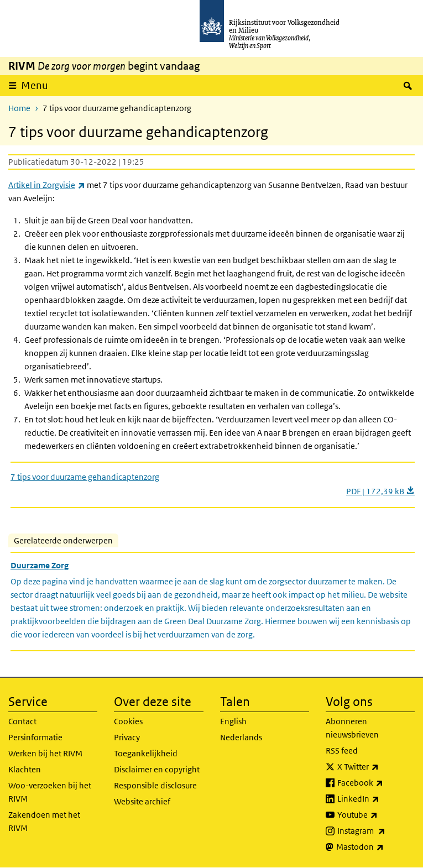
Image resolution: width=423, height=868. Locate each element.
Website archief (142, 801)
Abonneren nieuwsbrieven (352, 728)
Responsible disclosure (155, 785)
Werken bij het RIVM (45, 753)
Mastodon (375, 847)
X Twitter (376, 767)
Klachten (25, 769)
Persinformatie (35, 737)
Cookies (128, 721)
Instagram (376, 831)
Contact (22, 721)
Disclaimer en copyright (157, 769)
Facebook (376, 783)
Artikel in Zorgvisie (47, 185)
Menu (35, 85)
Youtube (376, 815)
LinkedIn (376, 799)
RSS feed (342, 751)
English (233, 721)
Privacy (127, 737)
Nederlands (241, 737)
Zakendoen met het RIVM (44, 821)
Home (19, 108)
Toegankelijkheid (146, 753)
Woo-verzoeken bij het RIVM (50, 792)
